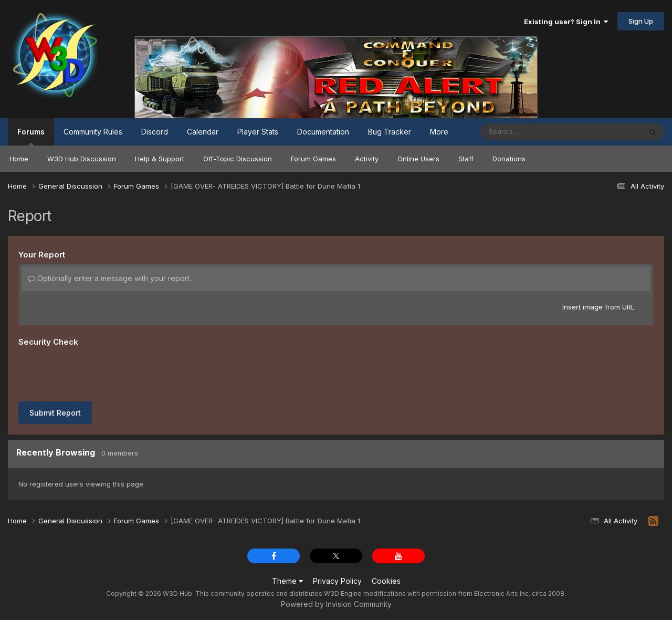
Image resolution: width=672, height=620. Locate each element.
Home (19, 159)
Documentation (323, 132)
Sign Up (641, 21)
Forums (31, 136)
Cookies (386, 581)
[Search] (532, 132)
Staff (466, 159)
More (439, 132)
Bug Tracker (390, 132)
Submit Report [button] (55, 413)
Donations (509, 159)
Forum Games (313, 159)
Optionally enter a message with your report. (109, 278)
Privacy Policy (337, 581)
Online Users (418, 159)
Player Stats (258, 132)
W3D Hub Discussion (82, 159)
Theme (287, 581)
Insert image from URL (598, 307)
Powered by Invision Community (336, 604)
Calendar (203, 132)
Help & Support (160, 159)
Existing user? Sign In (566, 22)
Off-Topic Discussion (238, 159)
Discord (155, 132)
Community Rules (93, 132)
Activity (367, 159)
